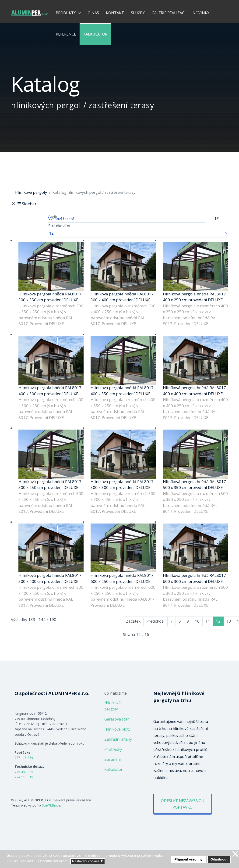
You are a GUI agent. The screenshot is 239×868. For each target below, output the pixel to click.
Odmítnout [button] (219, 859)
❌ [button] (235, 854)
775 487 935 (24, 772)
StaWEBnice (51, 805)
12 (218, 621)
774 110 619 (24, 777)
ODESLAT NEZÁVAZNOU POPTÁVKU (182, 808)
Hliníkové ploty (117, 729)
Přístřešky (113, 749)
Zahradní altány (118, 739)
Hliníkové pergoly (112, 706)
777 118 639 (24, 758)
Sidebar (26, 204)
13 (229, 621)
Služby (138, 13)
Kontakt (115, 13)
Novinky (201, 13)
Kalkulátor (95, 34)
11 (208, 621)
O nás (93, 13)
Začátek (133, 621)
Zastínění (112, 759)
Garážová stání (117, 719)
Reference (66, 34)
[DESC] (217, 218)
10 (197, 621)
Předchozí (155, 621)
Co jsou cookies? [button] (21, 861)
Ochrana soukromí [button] (53, 861)
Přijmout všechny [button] (189, 859)
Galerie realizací (169, 13)
